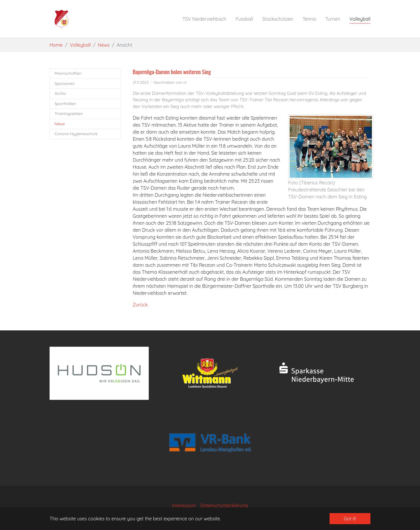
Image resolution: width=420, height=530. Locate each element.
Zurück (140, 305)
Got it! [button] (350, 519)
